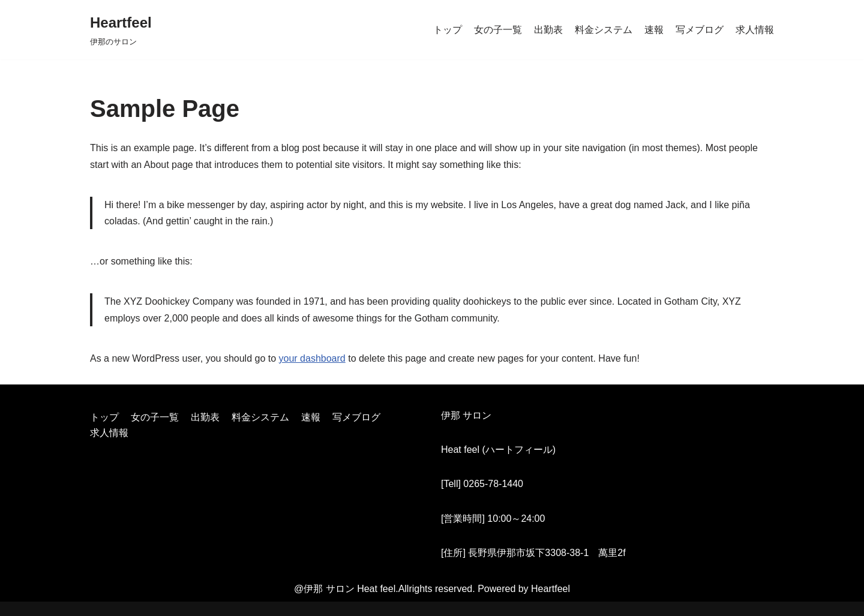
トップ (448, 30)
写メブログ (700, 30)
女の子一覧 (498, 30)
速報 (654, 30)
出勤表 (548, 30)
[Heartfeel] (121, 30)
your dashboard (312, 358)
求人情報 (755, 30)
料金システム (604, 30)
